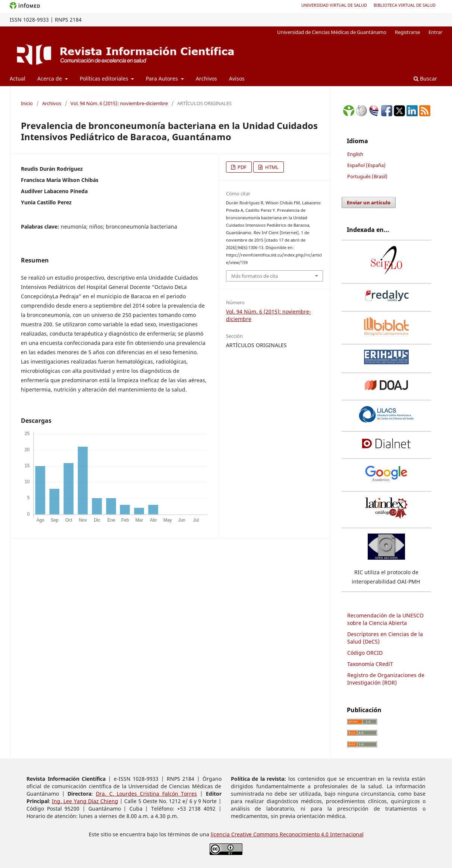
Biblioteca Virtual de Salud (405, 5)
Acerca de (50, 78)
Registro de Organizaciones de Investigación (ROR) (386, 679)
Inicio (27, 103)
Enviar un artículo (369, 202)
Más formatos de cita (255, 276)
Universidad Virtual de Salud (334, 5)
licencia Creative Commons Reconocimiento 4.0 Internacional (287, 834)
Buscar (425, 78)
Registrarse (407, 32)
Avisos (237, 78)
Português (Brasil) (367, 176)
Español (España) (366, 165)
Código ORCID (365, 653)
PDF (241, 167)
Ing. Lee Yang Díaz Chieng (85, 801)
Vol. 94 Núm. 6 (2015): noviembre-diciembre (119, 103)
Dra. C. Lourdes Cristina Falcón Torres (146, 794)
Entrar (435, 32)
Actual (18, 78)
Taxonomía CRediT (370, 664)
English (355, 154)
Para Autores (163, 78)
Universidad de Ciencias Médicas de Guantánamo (332, 32)
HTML (271, 167)
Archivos (206, 78)
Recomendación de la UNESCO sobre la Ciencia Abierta (385, 619)
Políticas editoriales (105, 78)
